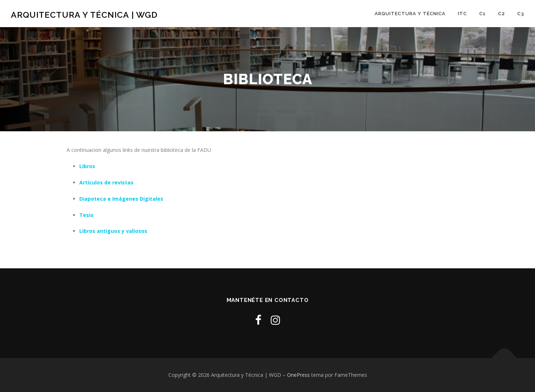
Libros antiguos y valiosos (113, 231)
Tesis (86, 215)
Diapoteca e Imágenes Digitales (121, 199)
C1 (483, 14)
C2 (502, 14)
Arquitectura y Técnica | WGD (84, 15)
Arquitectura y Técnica (410, 14)
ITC (462, 14)
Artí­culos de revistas (106, 182)
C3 (521, 14)
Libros (87, 166)
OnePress (298, 375)
